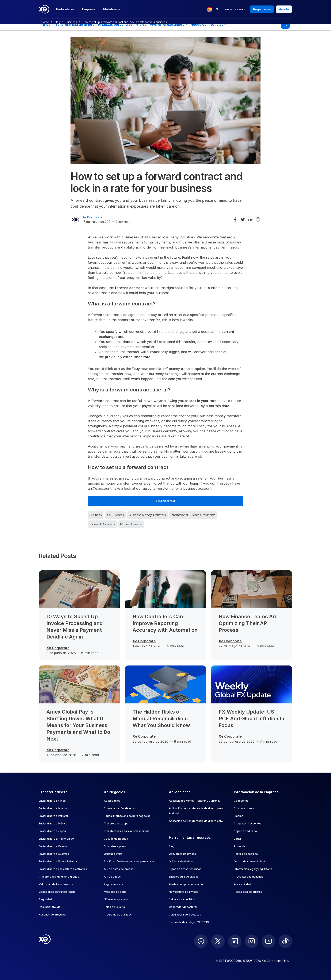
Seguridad (45, 899)
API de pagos (112, 877)
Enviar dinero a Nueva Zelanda (58, 861)
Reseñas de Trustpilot (53, 915)
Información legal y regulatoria (253, 869)
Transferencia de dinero (74, 24)
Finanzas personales (115, 24)
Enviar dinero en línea (52, 801)
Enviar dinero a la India (53, 808)
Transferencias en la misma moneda (127, 831)
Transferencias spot (117, 823)
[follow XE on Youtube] (269, 941)
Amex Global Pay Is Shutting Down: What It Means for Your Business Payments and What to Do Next (78, 725)
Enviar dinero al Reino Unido (56, 839)
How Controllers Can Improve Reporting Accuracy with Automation (165, 623)
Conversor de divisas (182, 854)
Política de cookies (246, 854)
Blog (47, 24)
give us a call (142, 483)
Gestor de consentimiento (250, 861)
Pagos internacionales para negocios (127, 816)
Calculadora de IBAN (182, 899)
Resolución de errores (248, 892)
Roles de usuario (114, 907)
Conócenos (241, 801)
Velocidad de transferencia (56, 884)
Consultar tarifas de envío (120, 808)
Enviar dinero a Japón (52, 831)
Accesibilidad (242, 884)
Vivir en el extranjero (168, 24)
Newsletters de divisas (183, 892)
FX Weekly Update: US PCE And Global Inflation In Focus (252, 719)
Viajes (141, 24)
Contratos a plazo (115, 846)
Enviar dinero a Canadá (53, 846)
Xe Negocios (112, 801)
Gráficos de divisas (181, 861)
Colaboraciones (244, 808)
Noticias (218, 24)
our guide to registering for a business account (174, 488)
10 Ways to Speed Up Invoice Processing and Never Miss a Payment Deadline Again (75, 627)
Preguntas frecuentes (248, 823)
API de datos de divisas (119, 869)
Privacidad (241, 846)
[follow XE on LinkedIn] (235, 941)
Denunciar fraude (50, 907)
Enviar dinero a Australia (54, 854)
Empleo (239, 816)
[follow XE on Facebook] (201, 941)
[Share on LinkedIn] (250, 219)
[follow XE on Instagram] (252, 941)
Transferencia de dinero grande (59, 877)
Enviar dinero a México (53, 823)
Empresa (89, 9)
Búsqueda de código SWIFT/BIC (189, 922)
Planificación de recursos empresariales (129, 861)
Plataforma (112, 9)
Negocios (198, 24)
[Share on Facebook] (235, 219)
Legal (237, 839)
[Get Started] (165, 501)
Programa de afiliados (118, 915)
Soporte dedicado (245, 831)
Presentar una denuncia (249, 877)
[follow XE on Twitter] (218, 941)
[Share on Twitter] (243, 219)
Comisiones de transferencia (57, 892)
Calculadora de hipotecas (185, 915)
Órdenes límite (113, 854)
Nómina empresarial (117, 899)
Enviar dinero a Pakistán (54, 816)
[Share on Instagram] (258, 219)
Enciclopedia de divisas (184, 877)
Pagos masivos (113, 884)
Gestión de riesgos (116, 839)
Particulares (65, 9)
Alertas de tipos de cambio (186, 884)
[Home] (44, 9)
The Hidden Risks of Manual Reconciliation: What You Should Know (161, 719)
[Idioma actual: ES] (212, 9)
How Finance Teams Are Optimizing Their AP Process (248, 623)
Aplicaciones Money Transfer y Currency (195, 801)
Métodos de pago (115, 892)
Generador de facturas (183, 907)
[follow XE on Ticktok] (285, 941)
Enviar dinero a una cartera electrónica (63, 869)
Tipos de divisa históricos (185, 869)
